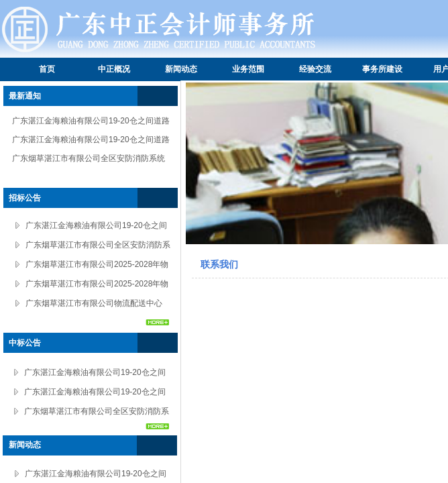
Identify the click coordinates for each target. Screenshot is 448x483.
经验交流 (315, 69)
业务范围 (248, 69)
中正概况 (114, 69)
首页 (47, 69)
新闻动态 (181, 69)
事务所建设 (382, 69)
